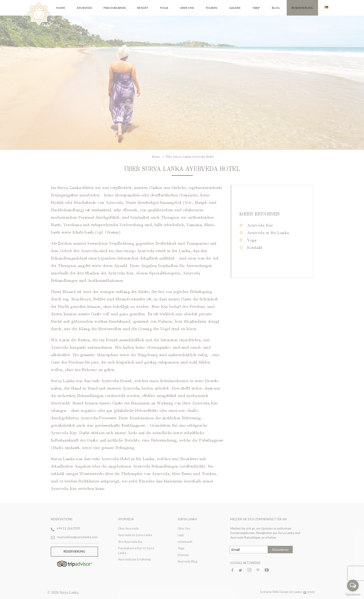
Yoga (164, 8)
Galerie (235, 8)
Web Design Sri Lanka (294, 592)
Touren (212, 8)
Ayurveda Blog (187, 561)
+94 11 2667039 (68, 528)
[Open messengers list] (353, 586)
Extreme (266, 592)
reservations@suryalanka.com (77, 537)
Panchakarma (115, 8)
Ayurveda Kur (260, 225)
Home (61, 8)
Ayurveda (84, 8)
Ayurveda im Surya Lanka (135, 535)
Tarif (256, 8)
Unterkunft (185, 542)
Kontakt (255, 247)
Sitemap (183, 555)
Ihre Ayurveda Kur (130, 542)
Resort (143, 8)
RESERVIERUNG (74, 551)
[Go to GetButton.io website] (353, 594)
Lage (181, 535)
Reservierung (302, 8)
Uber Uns (187, 8)
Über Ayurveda (128, 528)
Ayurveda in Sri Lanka (268, 232)
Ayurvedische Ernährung (134, 559)
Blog (276, 8)
